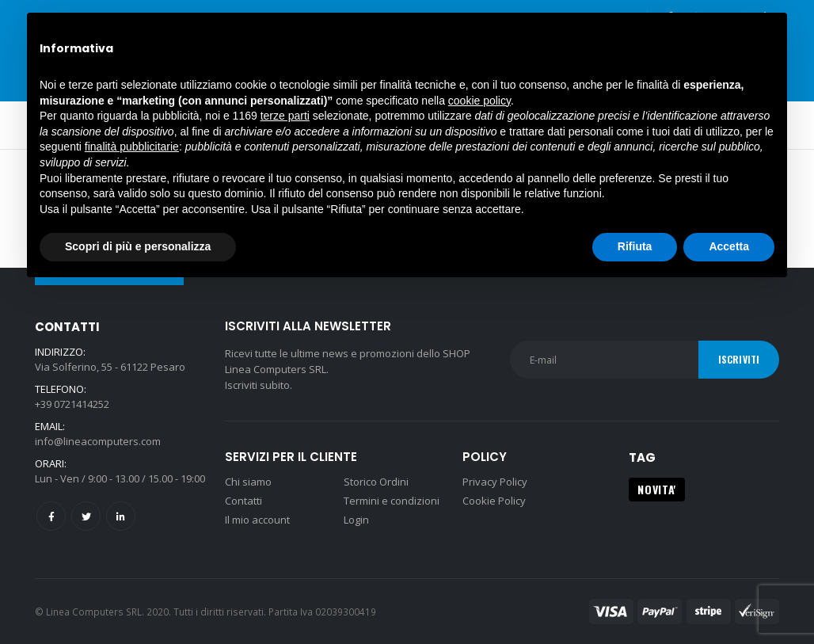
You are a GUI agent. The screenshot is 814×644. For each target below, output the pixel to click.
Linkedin (121, 516)
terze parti (285, 116)
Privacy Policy (495, 482)
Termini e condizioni (392, 501)
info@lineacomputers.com (98, 441)
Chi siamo (248, 482)
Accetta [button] (729, 246)
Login (356, 520)
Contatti (243, 501)
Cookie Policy (494, 501)
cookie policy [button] (479, 101)
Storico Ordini (376, 482)
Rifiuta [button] (635, 246)
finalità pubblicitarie (132, 147)
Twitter (86, 516)
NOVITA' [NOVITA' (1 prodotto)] (657, 489)
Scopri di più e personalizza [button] (138, 246)
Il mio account (257, 520)
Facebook (51, 516)
